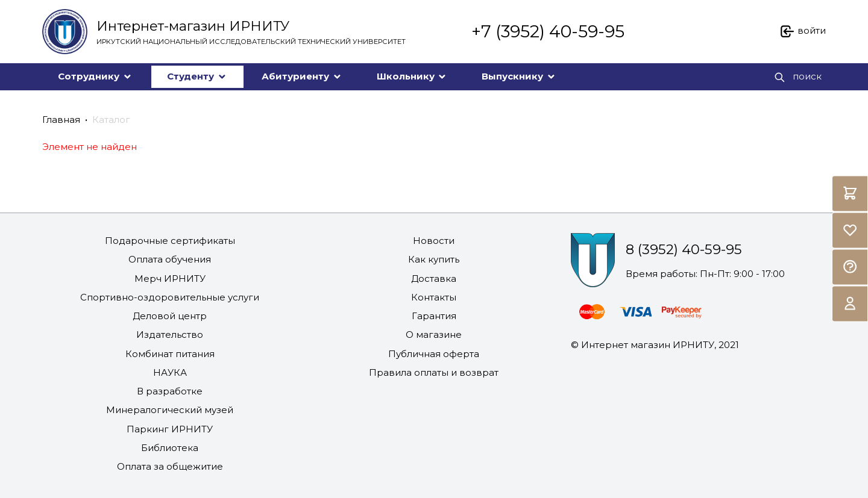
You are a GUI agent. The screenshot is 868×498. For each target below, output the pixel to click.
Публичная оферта (434, 354)
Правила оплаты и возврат (434, 372)
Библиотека (170, 448)
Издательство (170, 335)
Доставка (434, 279)
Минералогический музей (170, 410)
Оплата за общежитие (170, 466)
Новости (434, 241)
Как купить (434, 259)
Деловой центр (170, 316)
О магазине (434, 335)
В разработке (170, 391)
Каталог (111, 120)
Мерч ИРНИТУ (170, 279)
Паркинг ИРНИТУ (170, 429)
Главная (61, 120)
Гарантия (434, 316)
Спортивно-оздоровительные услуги (170, 297)
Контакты (434, 297)
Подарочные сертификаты (170, 241)
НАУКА (170, 372)
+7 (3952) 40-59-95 (548, 31)
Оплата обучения (170, 259)
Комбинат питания (170, 354)
